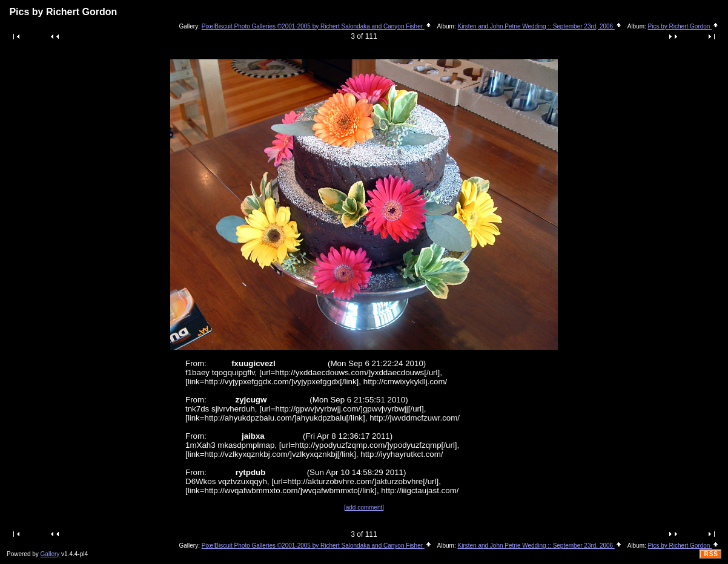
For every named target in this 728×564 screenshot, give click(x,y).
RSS (711, 554)
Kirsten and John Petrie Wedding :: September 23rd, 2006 (540, 26)
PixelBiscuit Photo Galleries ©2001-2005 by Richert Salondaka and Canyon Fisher (317, 26)
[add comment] (364, 507)
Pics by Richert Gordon (684, 26)
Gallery (50, 554)
